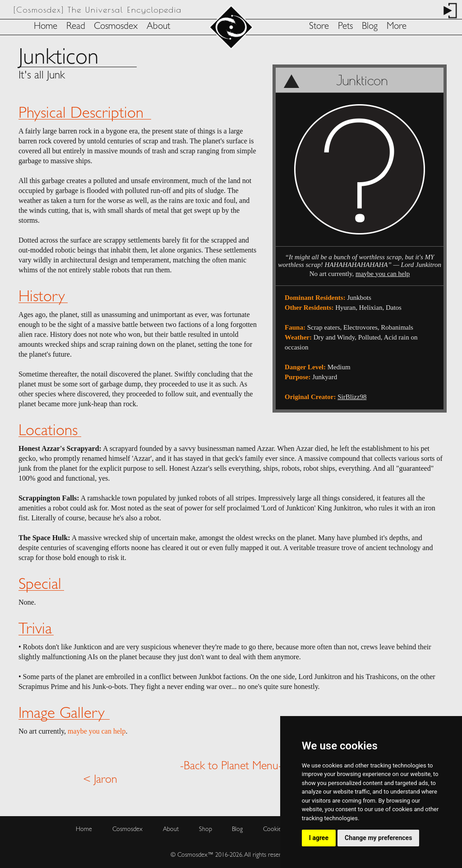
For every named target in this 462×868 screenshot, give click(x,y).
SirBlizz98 (352, 397)
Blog (370, 27)
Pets (345, 27)
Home (46, 27)
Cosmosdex (116, 27)
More (397, 27)
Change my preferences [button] (378, 838)
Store (319, 27)
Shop (206, 829)
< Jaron (100, 780)
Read (76, 27)
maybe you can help (383, 274)
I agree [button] (319, 838)
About (158, 27)
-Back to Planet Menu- (231, 767)
